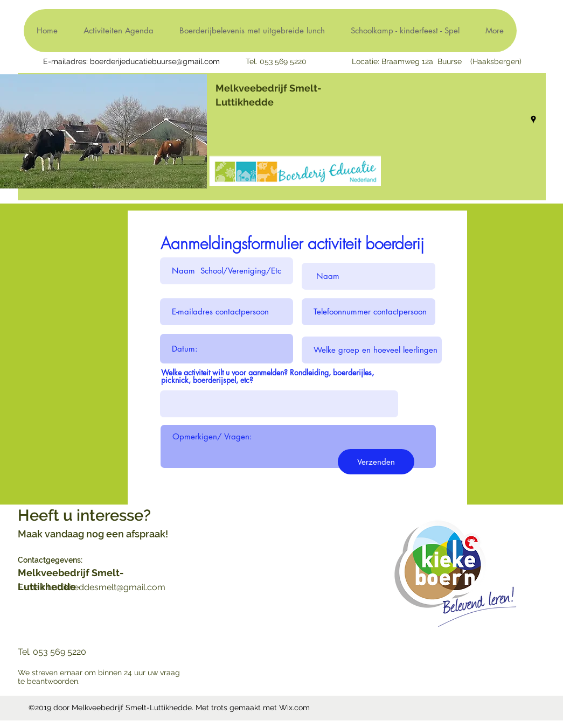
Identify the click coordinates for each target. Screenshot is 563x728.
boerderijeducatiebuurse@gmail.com (155, 61)
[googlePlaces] (533, 120)
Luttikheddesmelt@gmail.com (106, 587)
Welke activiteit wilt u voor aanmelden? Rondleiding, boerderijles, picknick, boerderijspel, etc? (267, 376)
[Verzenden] (376, 462)
